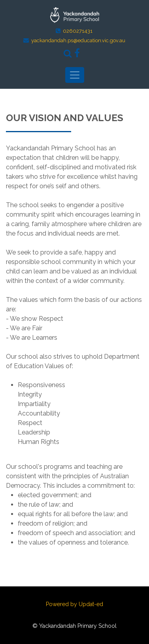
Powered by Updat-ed (74, 604)
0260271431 (78, 31)
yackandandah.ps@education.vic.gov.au (78, 40)
